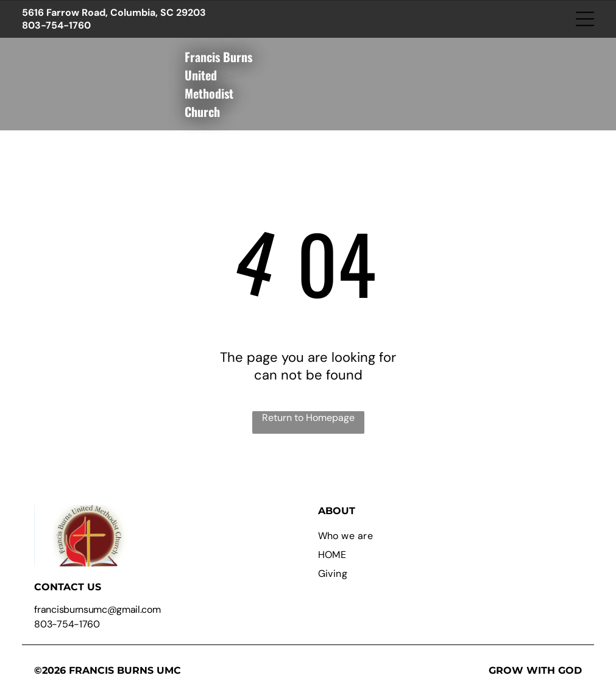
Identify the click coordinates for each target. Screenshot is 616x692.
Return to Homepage (308, 418)
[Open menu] (585, 19)
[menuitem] (450, 536)
